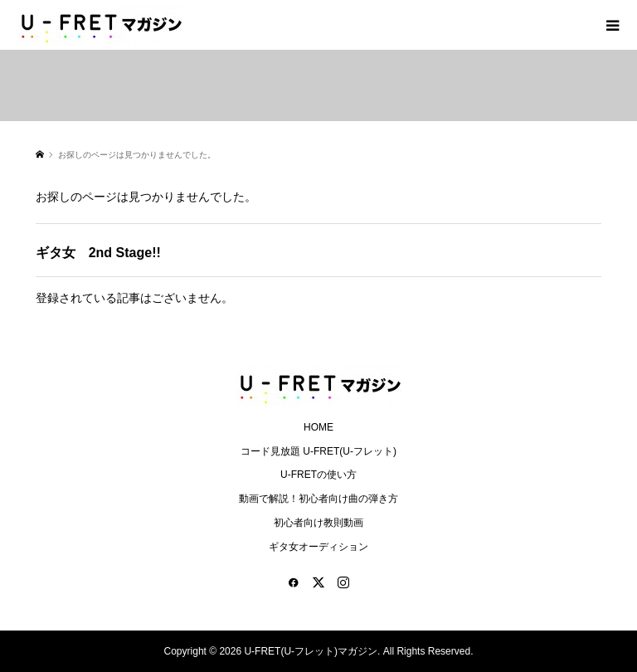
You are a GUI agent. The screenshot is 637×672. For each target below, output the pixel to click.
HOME (318, 427)
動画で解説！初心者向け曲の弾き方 (318, 499)
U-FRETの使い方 (318, 475)
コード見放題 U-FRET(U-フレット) (318, 451)
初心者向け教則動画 (318, 523)
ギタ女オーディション (318, 547)
